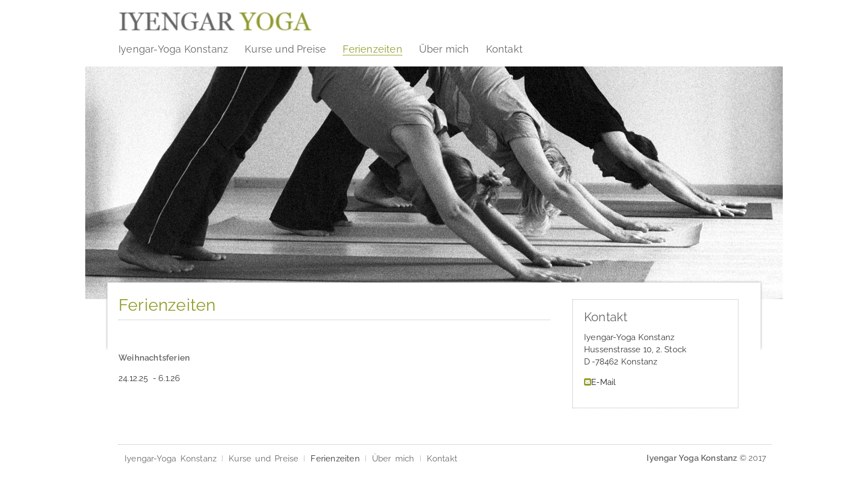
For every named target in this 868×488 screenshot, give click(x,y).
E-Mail (603, 382)
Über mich (444, 49)
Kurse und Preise (285, 49)
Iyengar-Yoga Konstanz (173, 49)
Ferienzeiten (372, 49)
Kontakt (504, 49)
